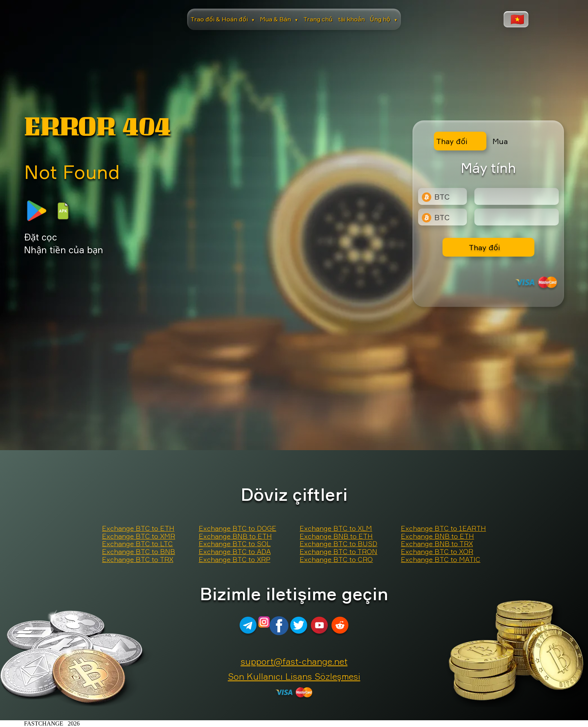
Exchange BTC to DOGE (238, 529)
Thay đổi (484, 247)
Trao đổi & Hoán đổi (223, 19)
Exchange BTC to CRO (336, 560)
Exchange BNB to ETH (235, 536)
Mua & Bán (279, 19)
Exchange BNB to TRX (437, 544)
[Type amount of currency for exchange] (517, 196)
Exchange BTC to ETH (138, 529)
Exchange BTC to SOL (235, 544)
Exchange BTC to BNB (139, 552)
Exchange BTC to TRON (338, 552)
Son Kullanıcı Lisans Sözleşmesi (294, 676)
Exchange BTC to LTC (137, 544)
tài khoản (351, 19)
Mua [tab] (500, 141)
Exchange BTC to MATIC (441, 560)
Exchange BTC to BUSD (338, 544)
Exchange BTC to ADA (235, 552)
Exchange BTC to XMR (139, 536)
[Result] (517, 217)
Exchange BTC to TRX (138, 560)
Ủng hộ (384, 19)
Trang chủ (318, 19)
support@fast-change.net (294, 661)
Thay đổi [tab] (452, 141)
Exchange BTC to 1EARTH (443, 529)
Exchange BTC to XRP (235, 560)
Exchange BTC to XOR (437, 552)
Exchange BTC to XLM (336, 529)
